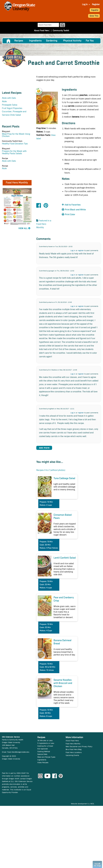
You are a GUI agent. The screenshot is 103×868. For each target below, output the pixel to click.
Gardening (52, 41)
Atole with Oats (9, 98)
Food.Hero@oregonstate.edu (18, 752)
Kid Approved (43, 749)
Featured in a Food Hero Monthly (44, 224)
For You (90, 41)
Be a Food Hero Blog (74, 749)
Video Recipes (43, 762)
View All (23, 228)
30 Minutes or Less (45, 740)
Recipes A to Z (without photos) (51, 470)
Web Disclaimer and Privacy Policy (79, 746)
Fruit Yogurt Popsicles (12, 108)
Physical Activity (72, 41)
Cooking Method (44, 751)
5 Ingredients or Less (46, 743)
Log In (85, 4)
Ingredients (35, 41)
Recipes (19, 41)
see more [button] (44, 448)
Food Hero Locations (74, 752)
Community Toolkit (61, 30)
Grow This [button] (94, 16)
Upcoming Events (72, 755)
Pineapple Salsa (10, 105)
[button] (40, 90)
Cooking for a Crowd (45, 746)
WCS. (92, 804)
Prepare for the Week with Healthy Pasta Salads (14, 152)
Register (96, 4)
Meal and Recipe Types (46, 757)
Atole (4, 101)
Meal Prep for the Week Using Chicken (16, 135)
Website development (79, 804)
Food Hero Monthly (73, 744)
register (81, 250)
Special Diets (42, 754)
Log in (73, 250)
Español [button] (95, 10)
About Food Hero (41, 30)
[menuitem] (85, 4)
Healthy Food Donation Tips (15, 144)
